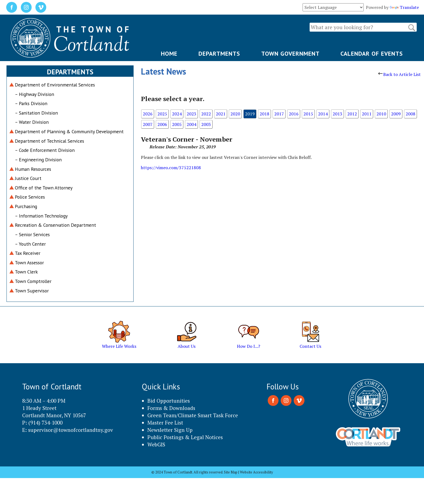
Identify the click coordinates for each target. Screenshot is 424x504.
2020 (235, 114)
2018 (264, 114)
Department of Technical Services (49, 141)
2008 (410, 114)
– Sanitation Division (36, 113)
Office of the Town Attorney (44, 188)
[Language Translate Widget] (333, 7)
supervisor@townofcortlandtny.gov (71, 430)
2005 (177, 124)
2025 (162, 114)
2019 (250, 114)
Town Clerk (26, 272)
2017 (279, 114)
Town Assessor (29, 263)
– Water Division (32, 122)
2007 (148, 124)
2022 (206, 114)
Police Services (30, 197)
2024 (177, 114)
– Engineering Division (38, 160)
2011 (367, 114)
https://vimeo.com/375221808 (171, 168)
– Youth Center (30, 244)
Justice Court (28, 178)
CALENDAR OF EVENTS (372, 54)
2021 (221, 114)
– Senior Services (32, 234)
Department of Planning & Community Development (69, 131)
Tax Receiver (28, 253)
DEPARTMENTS (219, 54)
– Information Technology (41, 216)
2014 (323, 114)
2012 (352, 114)
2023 (191, 114)
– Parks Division (31, 103)
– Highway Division (34, 94)
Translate (404, 7)
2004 (191, 124)
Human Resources (33, 169)
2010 (381, 114)
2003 (206, 124)
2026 (148, 114)
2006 (162, 124)
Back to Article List (400, 74)
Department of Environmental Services (55, 85)
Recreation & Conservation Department (55, 225)
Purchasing (26, 206)
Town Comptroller (33, 281)
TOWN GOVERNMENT (290, 54)
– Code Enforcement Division (45, 150)
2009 (396, 114)
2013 (337, 114)
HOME (169, 54)
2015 (308, 114)
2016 (294, 114)
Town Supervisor (32, 291)
